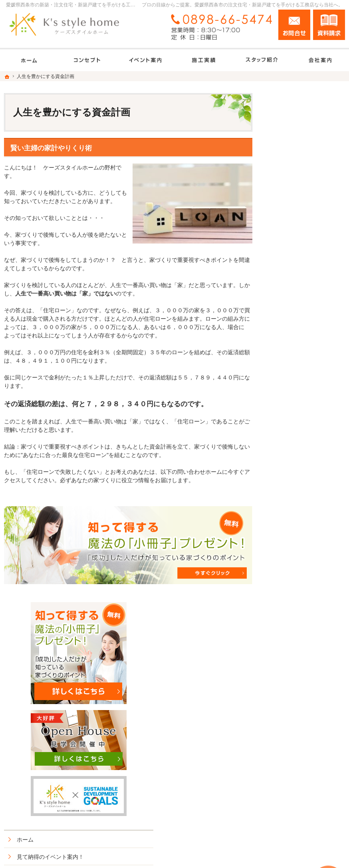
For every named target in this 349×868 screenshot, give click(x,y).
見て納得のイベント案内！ (307, 324)
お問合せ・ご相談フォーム (297, 804)
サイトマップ (290, 648)
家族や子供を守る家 (298, 476)
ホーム (282, 307)
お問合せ (294, 25)
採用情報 (284, 562)
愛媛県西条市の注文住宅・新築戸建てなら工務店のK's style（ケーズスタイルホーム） (207, 853)
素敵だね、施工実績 (298, 400)
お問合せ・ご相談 (295, 596)
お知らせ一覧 (290, 613)
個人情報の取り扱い (298, 631)
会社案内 (284, 510)
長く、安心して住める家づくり (307, 421)
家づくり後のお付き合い (304, 493)
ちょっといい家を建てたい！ (304, 379)
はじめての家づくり (298, 459)
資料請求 (329, 25)
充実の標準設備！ (295, 441)
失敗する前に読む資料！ (304, 579)
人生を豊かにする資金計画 (307, 359)
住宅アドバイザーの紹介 (304, 545)
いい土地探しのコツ (298, 341)
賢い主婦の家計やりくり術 (51, 148)
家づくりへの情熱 (295, 527)
